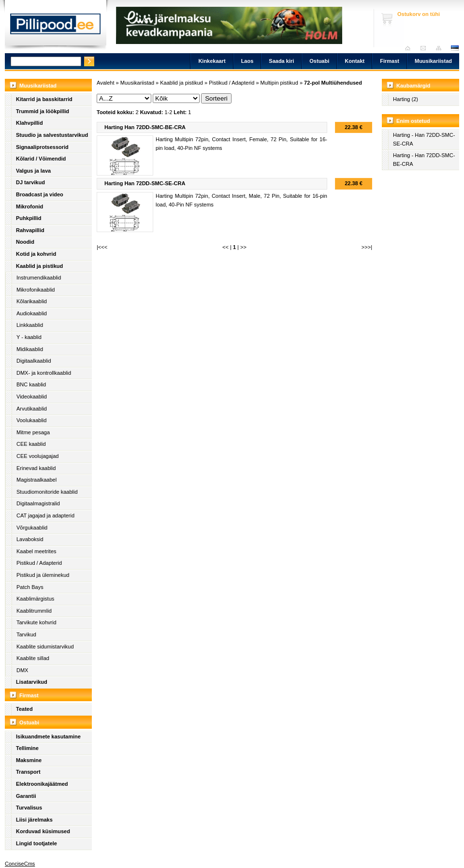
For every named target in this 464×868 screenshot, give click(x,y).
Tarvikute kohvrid (36, 622)
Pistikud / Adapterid (39, 563)
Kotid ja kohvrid (36, 254)
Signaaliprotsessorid (42, 147)
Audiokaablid (32, 313)
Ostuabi (319, 61)
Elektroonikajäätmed (42, 784)
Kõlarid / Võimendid (41, 159)
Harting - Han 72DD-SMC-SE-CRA (424, 139)
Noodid (25, 242)
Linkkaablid (30, 325)
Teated (24, 709)
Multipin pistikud (279, 83)
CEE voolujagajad (37, 456)
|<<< (102, 247)
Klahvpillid (29, 123)
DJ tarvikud (30, 182)
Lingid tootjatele (36, 843)
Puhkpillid (29, 218)
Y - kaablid (29, 337)
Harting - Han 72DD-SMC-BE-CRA (424, 160)
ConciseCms (20, 864)
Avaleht (410, 48)
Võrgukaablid (32, 528)
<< (225, 247)
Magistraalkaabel (36, 480)
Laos (247, 61)
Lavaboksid (30, 539)
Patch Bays (30, 587)
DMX (22, 670)
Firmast (390, 61)
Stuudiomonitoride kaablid (47, 492)
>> (243, 247)
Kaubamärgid (413, 86)
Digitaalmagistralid (38, 503)
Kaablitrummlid (34, 611)
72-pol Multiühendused (333, 83)
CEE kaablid (31, 444)
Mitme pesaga (33, 432)
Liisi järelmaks (34, 820)
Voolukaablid (31, 420)
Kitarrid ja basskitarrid (44, 99)
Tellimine (27, 748)
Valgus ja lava (33, 171)
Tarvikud (26, 634)
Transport (28, 772)
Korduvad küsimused (43, 831)
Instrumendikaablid (39, 278)
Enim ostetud (413, 121)
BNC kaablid (31, 384)
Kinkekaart (212, 61)
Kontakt (355, 61)
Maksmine (29, 760)
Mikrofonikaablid (36, 290)
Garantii (26, 796)
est (454, 48)
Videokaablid (32, 397)
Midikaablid (30, 349)
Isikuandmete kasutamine (48, 736)
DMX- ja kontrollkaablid (44, 373)
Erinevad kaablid (36, 468)
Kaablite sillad (33, 658)
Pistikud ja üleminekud (43, 575)
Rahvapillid (30, 230)
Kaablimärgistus (35, 599)
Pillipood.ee (56, 27)
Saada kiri (426, 48)
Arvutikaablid (32, 409)
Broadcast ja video (40, 194)
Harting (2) (406, 99)
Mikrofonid (29, 206)
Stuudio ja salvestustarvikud (52, 135)
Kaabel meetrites (36, 551)
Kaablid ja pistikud (39, 266)
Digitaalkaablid (34, 361)
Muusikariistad (433, 61)
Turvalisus (29, 808)
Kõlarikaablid (32, 301)
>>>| (367, 247)
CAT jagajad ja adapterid (45, 515)
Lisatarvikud (32, 682)
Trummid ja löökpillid (43, 111)
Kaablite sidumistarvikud (45, 647)
